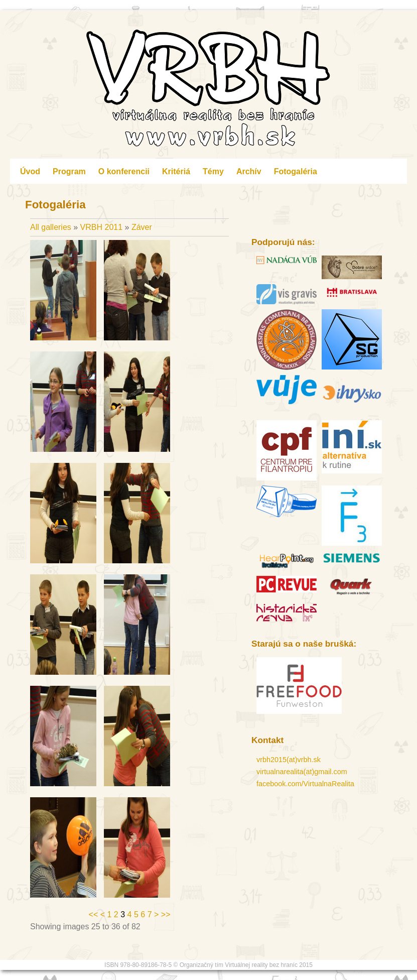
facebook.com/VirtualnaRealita (305, 784)
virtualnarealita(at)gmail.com (302, 772)
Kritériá (176, 171)
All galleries (52, 227)
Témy (213, 171)
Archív (249, 171)
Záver (142, 227)
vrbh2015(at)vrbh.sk (289, 760)
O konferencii (124, 171)
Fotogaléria (296, 171)
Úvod (30, 171)
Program (69, 171)
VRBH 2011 (102, 227)
